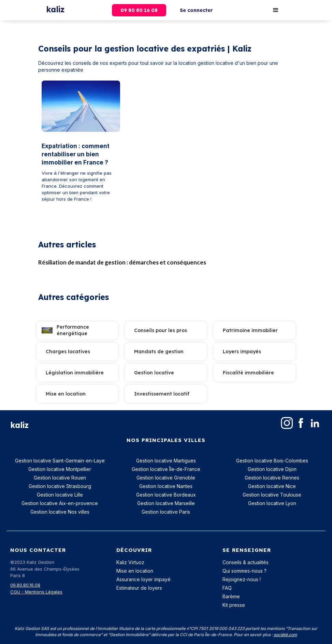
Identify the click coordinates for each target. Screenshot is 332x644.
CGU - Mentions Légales (36, 592)
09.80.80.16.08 (25, 585)
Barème (231, 596)
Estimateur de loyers (139, 588)
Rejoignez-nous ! (242, 579)
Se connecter (196, 10)
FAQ (227, 588)
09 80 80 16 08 (139, 10)
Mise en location (135, 571)
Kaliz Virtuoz (130, 562)
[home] (55, 8)
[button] (276, 10)
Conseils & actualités (246, 562)
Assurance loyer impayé (143, 579)
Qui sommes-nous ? (244, 571)
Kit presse (234, 605)
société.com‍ (285, 635)
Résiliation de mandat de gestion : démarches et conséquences (122, 262)
